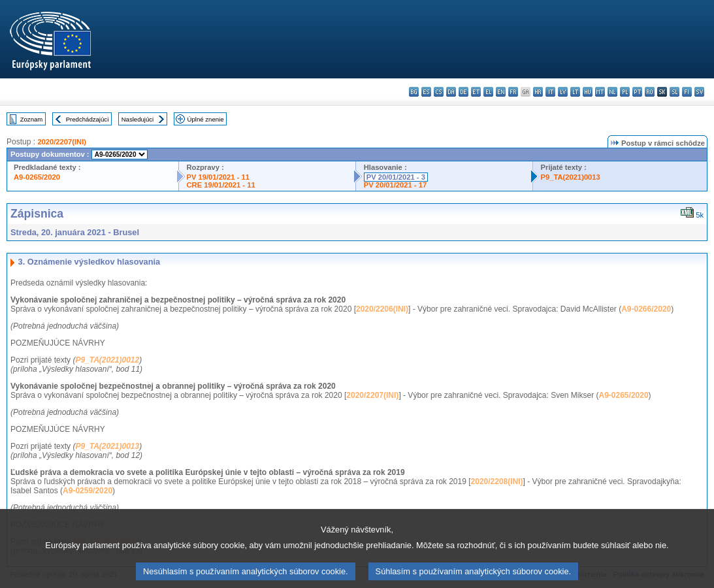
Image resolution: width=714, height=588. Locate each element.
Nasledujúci (138, 119)
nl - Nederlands (612, 92)
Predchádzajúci (88, 119)
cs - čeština (439, 92)
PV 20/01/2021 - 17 (395, 185)
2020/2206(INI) (382, 309)
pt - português (637, 92)
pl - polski (625, 92)
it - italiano (550, 92)
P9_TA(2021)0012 (107, 360)
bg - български (414, 92)
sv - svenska (699, 92)
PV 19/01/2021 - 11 (218, 177)
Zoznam (32, 119)
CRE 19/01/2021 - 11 (221, 185)
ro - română (650, 92)
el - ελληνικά (488, 92)
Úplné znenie (206, 119)
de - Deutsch (463, 92)
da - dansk (451, 92)
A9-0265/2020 (37, 177)
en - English (501, 92)
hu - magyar (588, 92)
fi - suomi (687, 92)
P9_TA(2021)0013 (571, 177)
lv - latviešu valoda (563, 92)
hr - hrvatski (538, 92)
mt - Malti (600, 92)
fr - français (513, 92)
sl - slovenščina (674, 92)
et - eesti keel (476, 92)
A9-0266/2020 (646, 309)
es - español (426, 92)
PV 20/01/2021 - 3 (396, 177)
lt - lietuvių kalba (575, 92)
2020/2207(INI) (62, 142)
